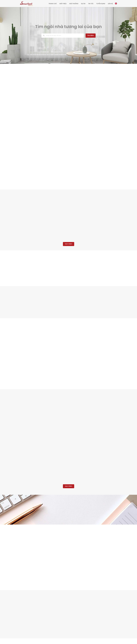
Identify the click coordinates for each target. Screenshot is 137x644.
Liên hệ (110, 4)
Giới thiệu (63, 4)
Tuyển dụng (101, 4)
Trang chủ (53, 4)
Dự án (83, 4)
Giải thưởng (74, 4)
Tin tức (91, 4)
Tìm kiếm (90, 36)
